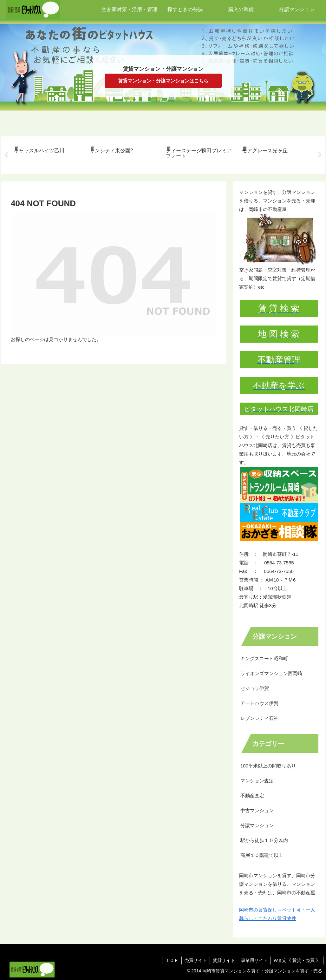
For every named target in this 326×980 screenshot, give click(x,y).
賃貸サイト (222, 960)
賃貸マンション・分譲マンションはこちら (163, 81)
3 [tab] (163, 178)
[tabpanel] (48, 154)
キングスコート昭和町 (264, 658)
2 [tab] (153, 178)
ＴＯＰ (169, 960)
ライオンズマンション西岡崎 (271, 673)
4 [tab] (173, 178)
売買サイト (193, 960)
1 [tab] (144, 178)
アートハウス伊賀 (259, 703)
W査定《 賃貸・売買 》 (297, 960)
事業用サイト (253, 960)
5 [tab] (182, 178)
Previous (6, 155)
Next (320, 155)
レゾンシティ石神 (259, 718)
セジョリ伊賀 (255, 688)
